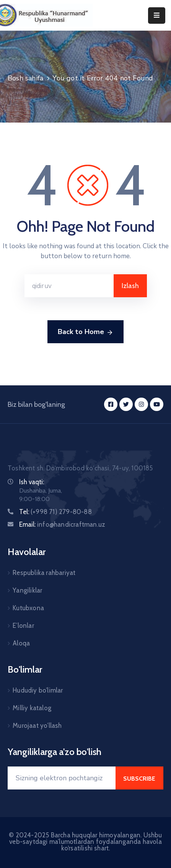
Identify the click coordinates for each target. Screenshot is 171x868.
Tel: (55, 512)
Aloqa (21, 643)
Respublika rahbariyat (44, 573)
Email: (62, 524)
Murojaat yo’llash (37, 726)
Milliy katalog (32, 708)
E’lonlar (23, 626)
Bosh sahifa (25, 78)
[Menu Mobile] (157, 16)
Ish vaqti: (32, 482)
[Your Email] (62, 778)
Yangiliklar (27, 590)
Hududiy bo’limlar (38, 690)
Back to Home (85, 332)
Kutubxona (28, 608)
